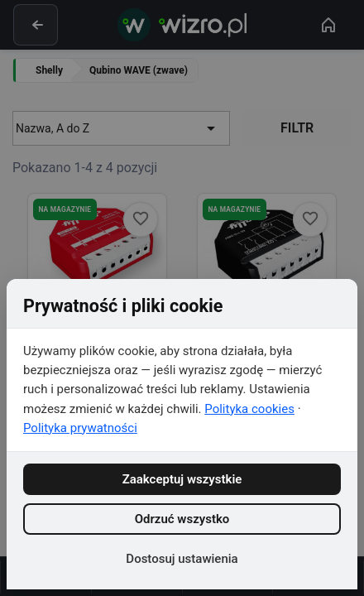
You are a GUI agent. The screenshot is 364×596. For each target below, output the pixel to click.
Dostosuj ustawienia (182, 559)
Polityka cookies (249, 409)
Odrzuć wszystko (182, 519)
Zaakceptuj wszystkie (182, 479)
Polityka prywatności (80, 428)
